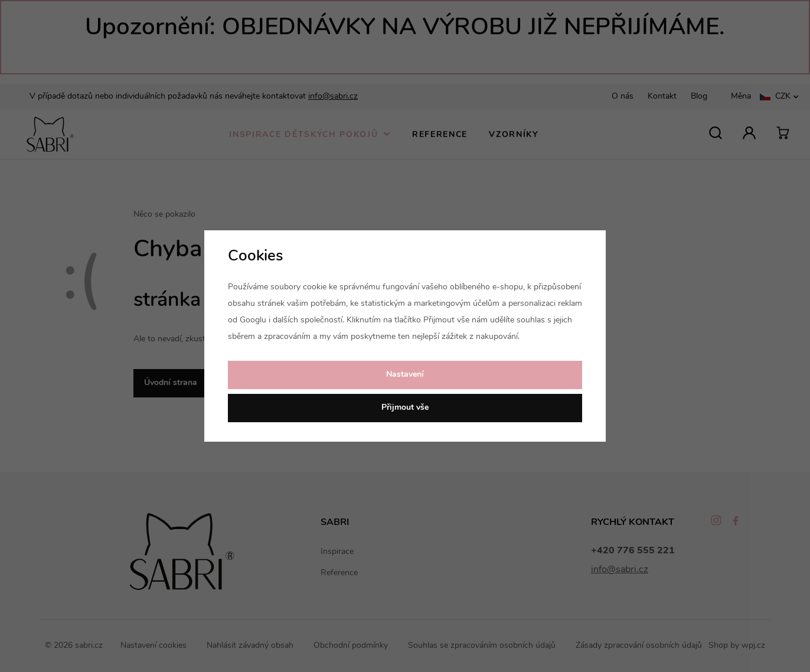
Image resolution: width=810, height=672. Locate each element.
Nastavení (405, 375)
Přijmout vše (405, 408)
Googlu (253, 320)
